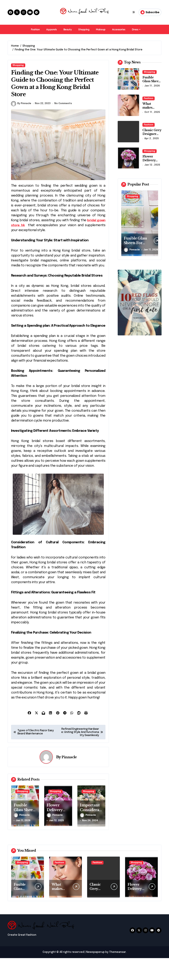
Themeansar (117, 974)
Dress (136, 29)
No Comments (64, 125)
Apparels (51, 29)
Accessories (119, 29)
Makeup (101, 29)
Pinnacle (69, 779)
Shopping (84, 29)
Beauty (68, 29)
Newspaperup (95, 974)
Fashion (35, 29)
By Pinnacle (21, 126)
